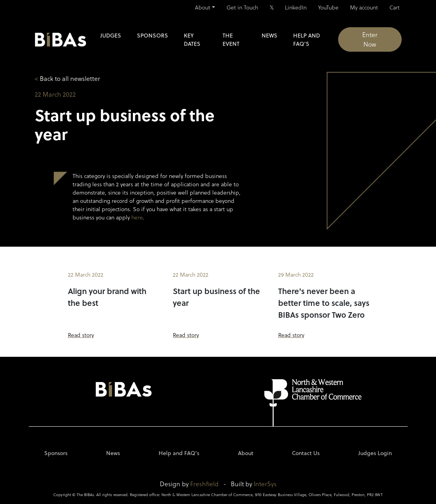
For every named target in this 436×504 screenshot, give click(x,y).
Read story (81, 335)
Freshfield (204, 484)
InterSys (265, 484)
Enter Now (370, 39)
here (137, 217)
